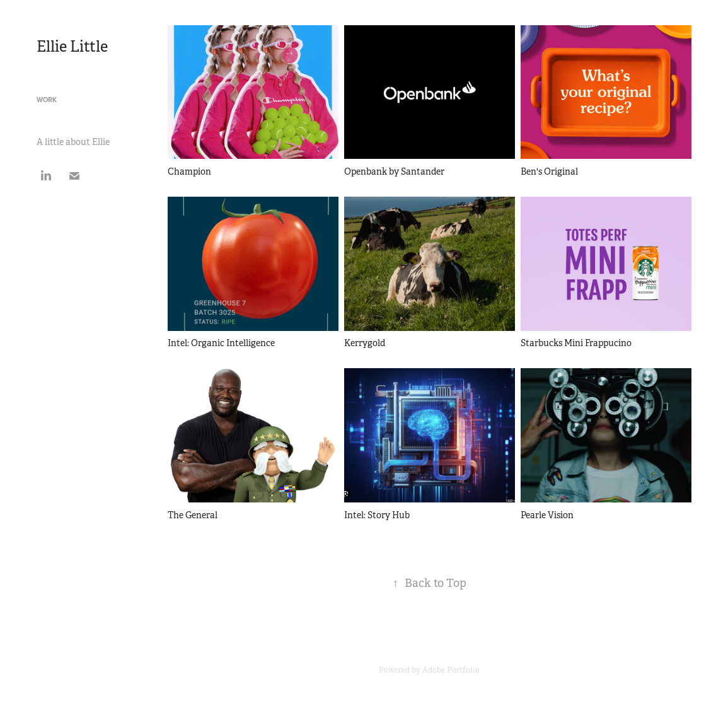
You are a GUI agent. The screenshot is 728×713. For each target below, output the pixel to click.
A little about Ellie (73, 142)
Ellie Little (72, 47)
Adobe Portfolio (451, 670)
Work (47, 100)
